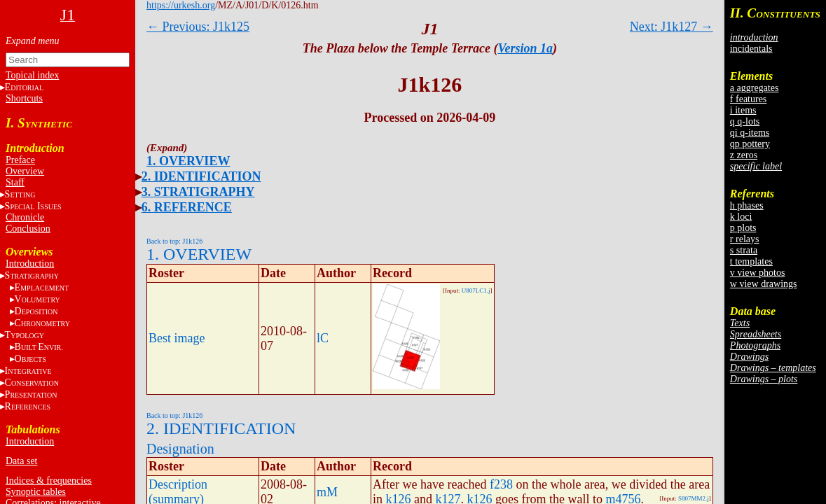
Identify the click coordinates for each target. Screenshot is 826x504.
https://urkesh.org (181, 5)
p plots (743, 228)
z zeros (744, 155)
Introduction (30, 264)
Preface (20, 160)
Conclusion (28, 229)
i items (743, 110)
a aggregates (755, 88)
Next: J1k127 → (672, 27)
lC (323, 338)
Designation (180, 449)
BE (39, 347)
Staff (15, 182)
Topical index (32, 75)
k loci (741, 217)
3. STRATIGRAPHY (198, 192)
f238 (501, 484)
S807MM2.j (694, 498)
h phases (747, 205)
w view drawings (764, 284)
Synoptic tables (36, 492)
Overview (25, 171)
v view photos (758, 273)
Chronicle (25, 217)
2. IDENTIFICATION (201, 176)
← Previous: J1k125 (198, 27)
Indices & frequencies (49, 481)
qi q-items (750, 133)
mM (327, 492)
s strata (744, 250)
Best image (177, 338)
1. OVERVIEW (188, 161)
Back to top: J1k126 (174, 241)
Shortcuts (24, 98)
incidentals (751, 49)
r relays (745, 239)
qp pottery (750, 144)
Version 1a (525, 48)
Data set (21, 461)
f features (748, 99)
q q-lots (745, 121)
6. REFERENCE (187, 207)
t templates (751, 261)
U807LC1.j (476, 290)
